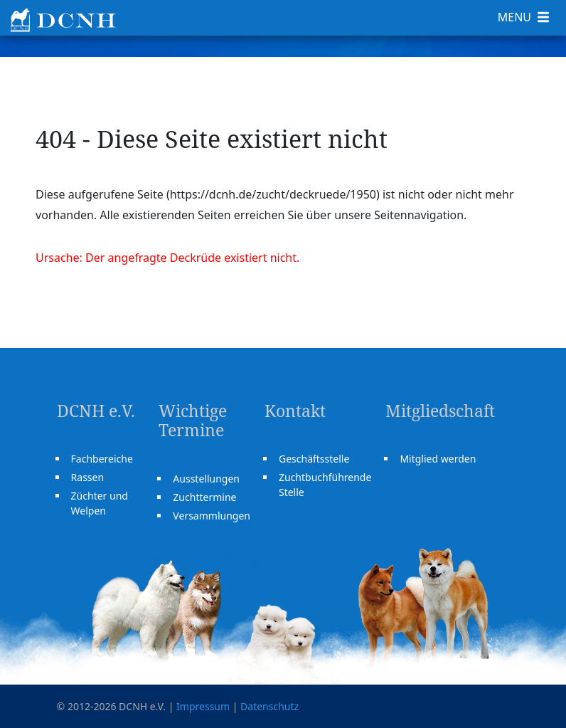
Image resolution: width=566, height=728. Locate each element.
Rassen (88, 477)
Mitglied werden (438, 459)
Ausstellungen (206, 479)
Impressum (203, 706)
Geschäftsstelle (314, 459)
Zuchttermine (204, 497)
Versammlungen (212, 516)
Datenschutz (269, 706)
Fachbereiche (102, 459)
